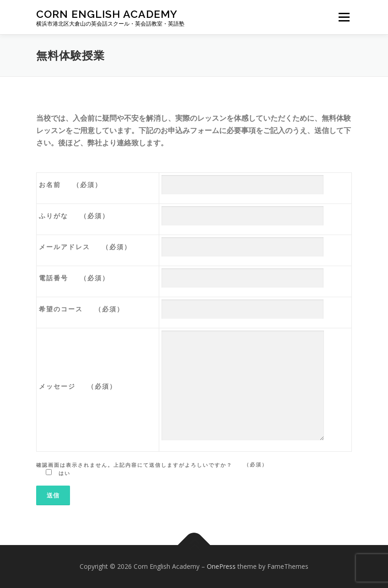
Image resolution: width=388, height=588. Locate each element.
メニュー (344, 17)
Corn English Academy (107, 14)
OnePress (221, 566)
